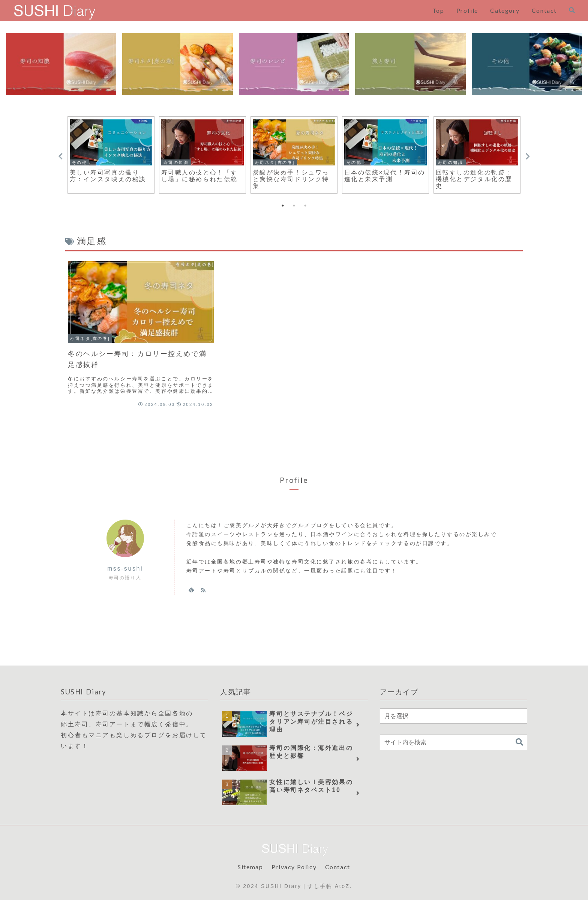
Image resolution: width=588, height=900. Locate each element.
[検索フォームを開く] (572, 10)
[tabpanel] (111, 155)
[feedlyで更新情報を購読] (191, 590)
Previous (60, 156)
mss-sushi (125, 569)
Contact (338, 867)
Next (528, 156)
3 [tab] (305, 206)
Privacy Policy (294, 867)
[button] (519, 742)
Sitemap (250, 867)
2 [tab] (294, 206)
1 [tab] (283, 206)
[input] (454, 742)
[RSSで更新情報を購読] (203, 590)
